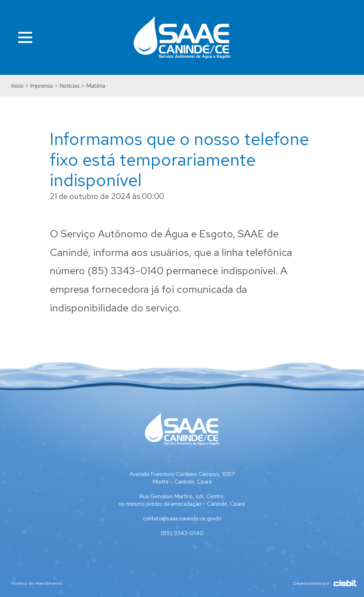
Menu (25, 38)
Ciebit (341, 583)
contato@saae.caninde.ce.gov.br (182, 518)
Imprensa (41, 86)
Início (17, 86)
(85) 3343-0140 (182, 533)
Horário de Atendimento (37, 583)
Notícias (70, 86)
